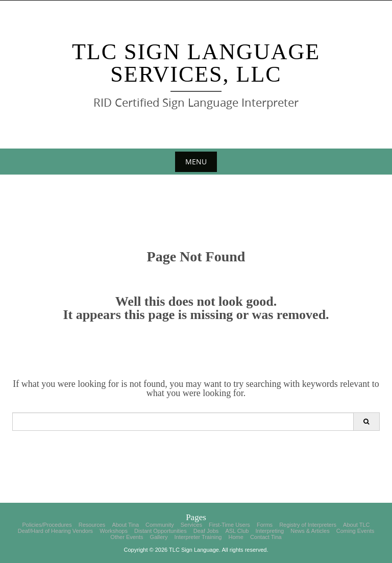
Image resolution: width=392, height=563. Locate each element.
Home (236, 537)
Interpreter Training (198, 537)
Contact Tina (266, 537)
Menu (196, 162)
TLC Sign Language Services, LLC (196, 63)
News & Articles (310, 531)
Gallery (159, 537)
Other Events (127, 537)
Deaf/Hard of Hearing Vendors (55, 531)
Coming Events (356, 531)
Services (191, 525)
